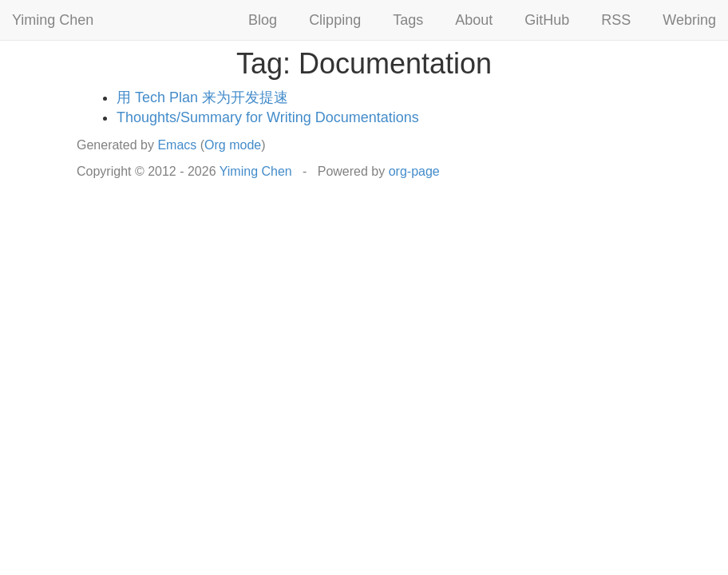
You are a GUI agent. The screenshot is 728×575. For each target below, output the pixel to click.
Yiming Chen (53, 20)
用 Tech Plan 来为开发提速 (202, 97)
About (474, 20)
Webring (689, 20)
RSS (616, 20)
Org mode (233, 145)
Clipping (335, 20)
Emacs (177, 145)
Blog (263, 20)
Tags (408, 20)
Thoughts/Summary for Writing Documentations (268, 117)
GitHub (547, 20)
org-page (414, 171)
